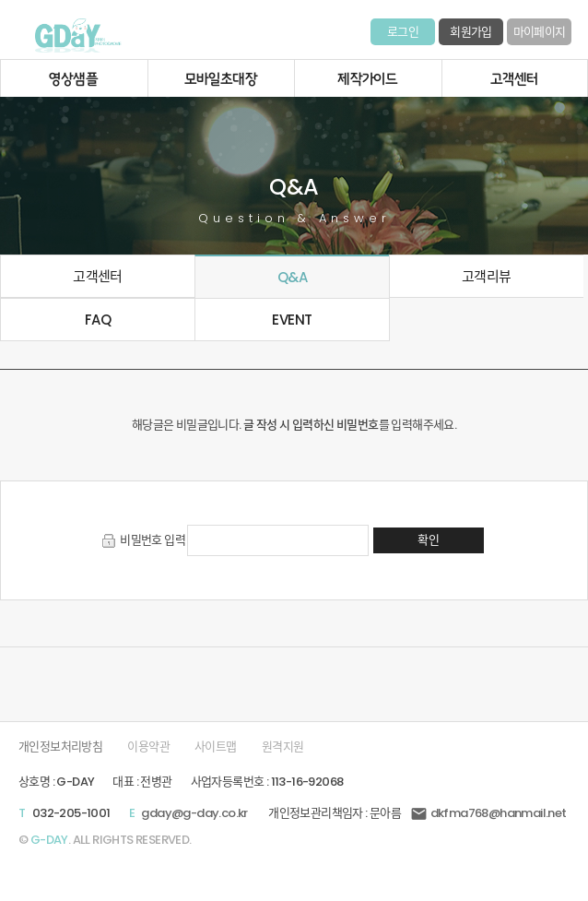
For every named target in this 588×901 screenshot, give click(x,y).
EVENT (292, 320)
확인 (428, 540)
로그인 (403, 32)
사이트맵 (216, 747)
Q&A (292, 277)
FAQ (98, 320)
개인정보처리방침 (60, 747)
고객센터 (98, 276)
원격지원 (283, 747)
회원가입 (471, 32)
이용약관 (148, 747)
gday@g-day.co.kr (194, 813)
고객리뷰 (487, 276)
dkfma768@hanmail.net (488, 813)
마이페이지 (540, 32)
